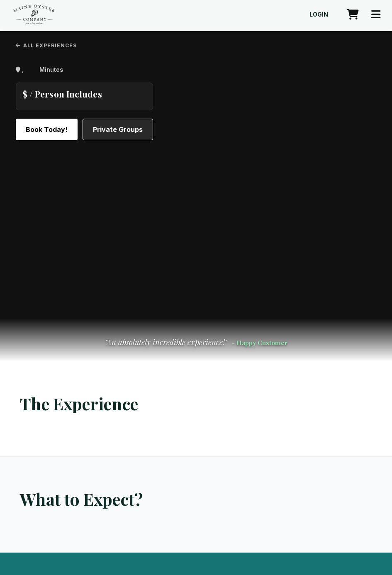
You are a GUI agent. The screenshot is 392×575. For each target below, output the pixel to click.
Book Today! (47, 129)
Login (319, 15)
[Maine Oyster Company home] (34, 15)
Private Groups (118, 129)
